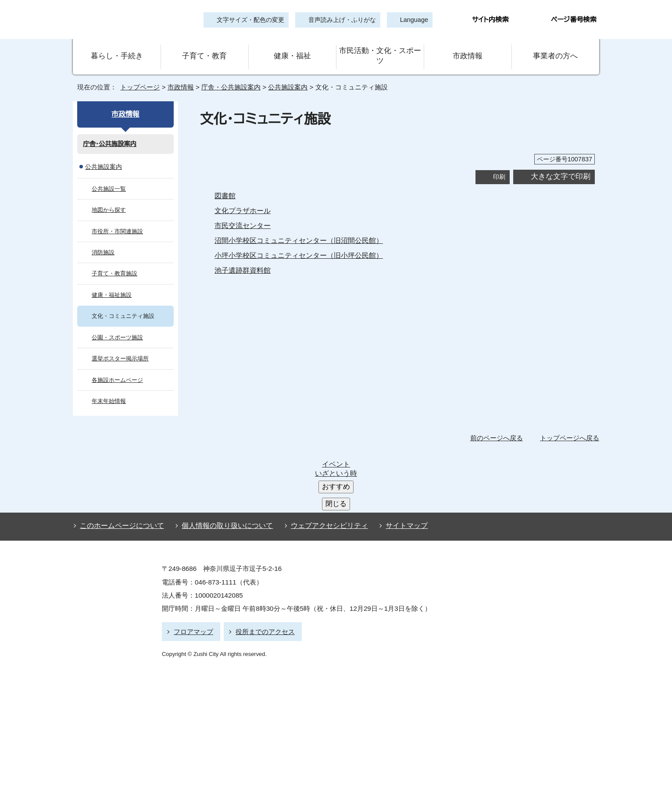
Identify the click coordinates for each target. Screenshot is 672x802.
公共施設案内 (287, 75)
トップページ (136, 75)
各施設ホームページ (116, 368)
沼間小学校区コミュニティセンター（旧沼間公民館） (291, 228)
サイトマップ (393, 452)
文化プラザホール (242, 198)
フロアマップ (192, 556)
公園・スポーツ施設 (115, 325)
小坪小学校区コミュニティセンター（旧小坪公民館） (291, 243)
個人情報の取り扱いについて (223, 452)
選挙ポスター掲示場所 (119, 346)
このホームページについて (120, 452)
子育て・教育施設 (113, 262)
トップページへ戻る (571, 426)
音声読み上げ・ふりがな (338, 20)
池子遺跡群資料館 (243, 258)
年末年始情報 (109, 389)
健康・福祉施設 (110, 283)
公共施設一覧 (109, 176)
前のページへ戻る (499, 426)
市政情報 (468, 50)
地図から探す (108, 198)
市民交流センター (241, 213)
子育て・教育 (204, 50)
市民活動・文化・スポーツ (380, 50)
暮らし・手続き (117, 50)
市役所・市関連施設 (116, 219)
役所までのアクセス (261, 556)
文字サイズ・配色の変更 (250, 20)
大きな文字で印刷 (561, 164)
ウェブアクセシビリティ (321, 452)
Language (411, 20)
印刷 (499, 164)
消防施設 (103, 240)
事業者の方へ (556, 50)
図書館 (225, 183)
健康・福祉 (292, 50)
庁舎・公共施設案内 (229, 75)
